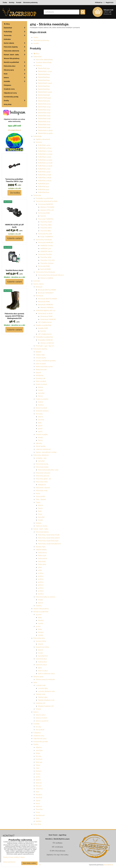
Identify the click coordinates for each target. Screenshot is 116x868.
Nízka (40, 618)
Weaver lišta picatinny (41, 609)
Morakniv (39, 795)
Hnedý (40, 437)
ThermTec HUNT (46, 222)
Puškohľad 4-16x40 (45, 181)
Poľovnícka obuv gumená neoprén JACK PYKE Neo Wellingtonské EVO (14, 316)
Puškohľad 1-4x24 (44, 145)
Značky (36, 744)
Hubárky (39, 606)
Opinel (38, 801)
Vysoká (41, 623)
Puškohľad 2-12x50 (45, 157)
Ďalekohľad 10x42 (44, 110)
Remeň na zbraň (41, 408)
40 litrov (41, 588)
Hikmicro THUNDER (47, 207)
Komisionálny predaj (41, 742)
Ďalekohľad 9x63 (44, 101)
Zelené (41, 387)
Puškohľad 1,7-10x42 (45, 151)
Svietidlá (36, 724)
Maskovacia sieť (41, 370)
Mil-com (39, 786)
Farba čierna (42, 553)
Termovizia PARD (44, 213)
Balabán (39, 352)
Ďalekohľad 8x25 (44, 74)
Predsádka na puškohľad (44, 198)
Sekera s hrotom (41, 718)
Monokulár (39, 296)
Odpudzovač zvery (40, 739)
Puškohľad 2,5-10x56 (45, 163)
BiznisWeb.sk (109, 865)
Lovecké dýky (43, 688)
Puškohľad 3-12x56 (45, 175)
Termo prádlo (40, 496)
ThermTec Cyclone (47, 263)
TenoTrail (39, 798)
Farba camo (42, 564)
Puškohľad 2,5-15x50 (45, 160)
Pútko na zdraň (41, 381)
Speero (38, 780)
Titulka (36, 37)
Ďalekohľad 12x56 (44, 127)
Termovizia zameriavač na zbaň (46, 201)
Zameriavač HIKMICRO (48, 319)
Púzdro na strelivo (42, 399)
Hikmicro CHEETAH (47, 343)
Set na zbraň (40, 730)
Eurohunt (39, 759)
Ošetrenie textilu (41, 526)
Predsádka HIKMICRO (45, 340)
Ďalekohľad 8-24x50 (45, 92)
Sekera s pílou (41, 715)
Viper (38, 768)
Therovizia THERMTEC (46, 219)
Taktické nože (40, 694)
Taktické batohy (41, 550)
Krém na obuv (43, 671)
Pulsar (38, 812)
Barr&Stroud (40, 815)
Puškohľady (37, 136)
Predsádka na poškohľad (44, 337)
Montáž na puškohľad (41, 612)
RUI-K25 (38, 756)
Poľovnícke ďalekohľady (44, 60)
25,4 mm (39, 615)
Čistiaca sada (40, 355)
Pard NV (43, 331)
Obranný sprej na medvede (45, 679)
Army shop (37, 824)
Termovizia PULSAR (45, 234)
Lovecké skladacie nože (46, 691)
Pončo (38, 494)
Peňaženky (40, 375)
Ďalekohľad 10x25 (44, 104)
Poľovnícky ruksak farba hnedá (49, 535)
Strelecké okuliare (42, 411)
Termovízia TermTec (45, 254)
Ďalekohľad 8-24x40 (45, 83)
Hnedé (40, 390)
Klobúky (39, 523)
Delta (38, 818)
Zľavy (36, 54)
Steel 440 (39, 762)
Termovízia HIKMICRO (46, 243)
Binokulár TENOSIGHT (46, 293)
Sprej (40, 668)
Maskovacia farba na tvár (44, 367)
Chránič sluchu (41, 358)
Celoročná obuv (41, 659)
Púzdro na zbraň (41, 384)
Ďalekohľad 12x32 (44, 122)
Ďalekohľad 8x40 (44, 77)
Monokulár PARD (44, 302)
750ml (40, 431)
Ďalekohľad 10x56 (44, 119)
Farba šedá (42, 561)
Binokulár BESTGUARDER (47, 290)
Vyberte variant (14, 238)
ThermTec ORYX (46, 228)
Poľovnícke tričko (42, 482)
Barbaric (39, 771)
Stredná (41, 620)
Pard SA (43, 216)
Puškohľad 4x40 (43, 189)
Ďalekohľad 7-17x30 (45, 71)
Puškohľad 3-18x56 (45, 178)
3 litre (40, 567)
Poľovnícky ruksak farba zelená (49, 538)
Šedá (40, 511)
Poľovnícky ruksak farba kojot (48, 541)
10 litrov (41, 573)
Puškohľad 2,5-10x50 (45, 154)
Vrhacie (38, 709)
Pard (37, 792)
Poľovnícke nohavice (43, 473)
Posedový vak (41, 378)
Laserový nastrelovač (43, 449)
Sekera (36, 712)
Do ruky (38, 727)
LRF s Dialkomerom (45, 322)
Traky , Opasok (41, 499)
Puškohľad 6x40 (44, 192)
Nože (35, 682)
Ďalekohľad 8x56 (44, 95)
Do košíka (14, 193)
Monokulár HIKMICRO (46, 305)
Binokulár (39, 287)
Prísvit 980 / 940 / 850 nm (45, 346)
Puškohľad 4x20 (43, 184)
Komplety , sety (41, 458)
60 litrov (41, 594)
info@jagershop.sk (14, 130)
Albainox (39, 747)
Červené (41, 420)
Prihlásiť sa (99, 3)
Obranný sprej (38, 677)
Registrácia (110, 3)
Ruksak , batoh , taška (41, 529)
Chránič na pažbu (42, 434)
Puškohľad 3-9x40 (44, 172)
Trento (38, 774)
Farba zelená (42, 558)
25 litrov (41, 576)
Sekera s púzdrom (42, 721)
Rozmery (39, 65)
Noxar (38, 803)
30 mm (38, 626)
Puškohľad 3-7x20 (44, 169)
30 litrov (41, 579)
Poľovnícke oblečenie (41, 455)
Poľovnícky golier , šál (43, 479)
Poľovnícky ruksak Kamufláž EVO (49, 544)
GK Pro (38, 777)
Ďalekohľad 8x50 (44, 86)
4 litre (40, 570)
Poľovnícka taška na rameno (45, 597)
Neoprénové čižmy (42, 647)
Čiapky (38, 502)
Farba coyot (42, 555)
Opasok (38, 373)
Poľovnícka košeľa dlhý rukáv (48, 470)
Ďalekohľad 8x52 (44, 89)
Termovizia (37, 195)
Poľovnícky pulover (42, 476)
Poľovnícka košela (42, 467)
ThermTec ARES (46, 225)
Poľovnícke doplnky (40, 349)
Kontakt (36, 43)
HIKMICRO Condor (47, 246)
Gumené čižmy (41, 641)
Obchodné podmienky (41, 40)
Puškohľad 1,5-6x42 (45, 148)
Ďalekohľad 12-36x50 (45, 130)
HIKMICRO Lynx (46, 249)
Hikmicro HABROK (47, 278)
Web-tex (39, 783)
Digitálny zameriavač (43, 139)
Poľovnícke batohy (42, 532)
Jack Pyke (39, 750)
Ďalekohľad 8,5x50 (44, 98)
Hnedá (40, 520)
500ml (40, 429)
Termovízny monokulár (44, 240)
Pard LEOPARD (45, 269)
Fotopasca (37, 733)
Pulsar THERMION (47, 237)
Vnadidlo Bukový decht (14, 270)
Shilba (38, 753)
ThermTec (39, 809)
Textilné (41, 405)
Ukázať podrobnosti (9, 862)
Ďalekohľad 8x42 (44, 80)
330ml (40, 426)
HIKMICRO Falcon (46, 251)
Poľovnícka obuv (39, 638)
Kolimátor (37, 281)
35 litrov (41, 582)
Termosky (39, 414)
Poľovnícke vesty (42, 491)
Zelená (40, 505)
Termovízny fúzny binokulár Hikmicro (51, 275)
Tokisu (38, 765)
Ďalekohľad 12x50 (44, 125)
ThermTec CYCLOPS (47, 260)
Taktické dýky (43, 697)
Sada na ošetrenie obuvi (46, 674)
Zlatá (40, 423)
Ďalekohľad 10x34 (44, 107)
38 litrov (41, 585)
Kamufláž (41, 393)
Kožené (41, 402)
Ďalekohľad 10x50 (44, 113)
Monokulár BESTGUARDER (47, 299)
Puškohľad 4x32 (43, 186)
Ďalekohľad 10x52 (44, 116)
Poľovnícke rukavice (43, 488)
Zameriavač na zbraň (45, 313)
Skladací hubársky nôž (46, 706)
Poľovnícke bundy (42, 464)
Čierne (40, 396)
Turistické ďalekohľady (44, 62)
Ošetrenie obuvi (41, 665)
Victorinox (39, 789)
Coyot (40, 514)
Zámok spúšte (41, 446)
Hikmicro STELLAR (47, 210)
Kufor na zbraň (41, 364)
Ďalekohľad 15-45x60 (45, 133)
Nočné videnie (38, 284)
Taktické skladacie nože (46, 700)
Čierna (40, 508)
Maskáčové (42, 485)
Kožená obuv (43, 662)
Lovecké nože (41, 685)
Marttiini (38, 821)
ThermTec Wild (46, 257)
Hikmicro (39, 806)
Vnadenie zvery (39, 736)
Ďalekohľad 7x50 (44, 68)
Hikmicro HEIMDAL (47, 307)
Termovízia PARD (44, 266)
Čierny (40, 440)
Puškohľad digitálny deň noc (46, 310)
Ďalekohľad (37, 57)
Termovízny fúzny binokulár (45, 272)
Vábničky (39, 443)
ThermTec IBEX (46, 231)
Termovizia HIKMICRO (46, 204)
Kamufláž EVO (43, 656)
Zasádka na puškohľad (43, 325)
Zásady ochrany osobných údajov (14, 857)
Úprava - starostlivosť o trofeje (46, 452)
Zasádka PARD (43, 328)
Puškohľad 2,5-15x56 (45, 166)
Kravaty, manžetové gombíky (46, 361)
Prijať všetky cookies (29, 863)
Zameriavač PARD (46, 316)
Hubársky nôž (40, 703)
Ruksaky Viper (41, 547)
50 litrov (41, 591)
